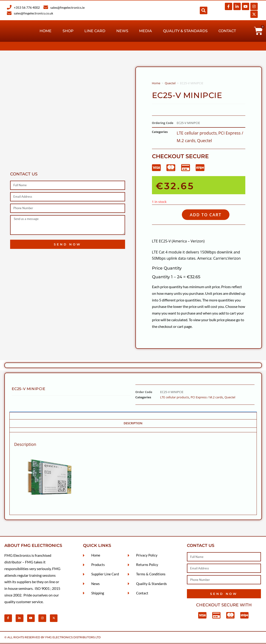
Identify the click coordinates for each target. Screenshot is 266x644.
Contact (227, 31)
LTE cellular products (197, 133)
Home (46, 31)
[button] (204, 10)
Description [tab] (133, 424)
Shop (68, 31)
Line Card (95, 31)
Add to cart (207, 215)
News (122, 31)
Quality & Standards (185, 31)
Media (146, 31)
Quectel (170, 83)
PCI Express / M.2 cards (207, 398)
